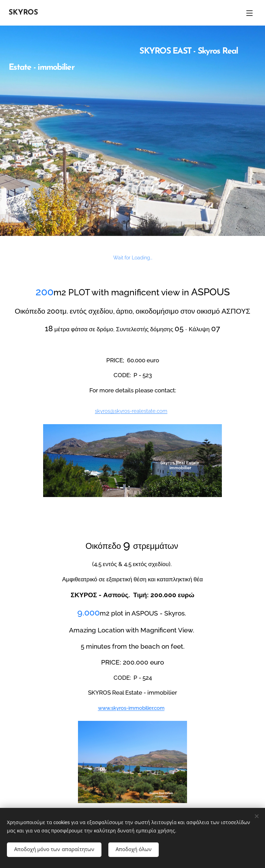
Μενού (249, 13)
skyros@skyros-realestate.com (131, 411)
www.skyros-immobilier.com (131, 708)
